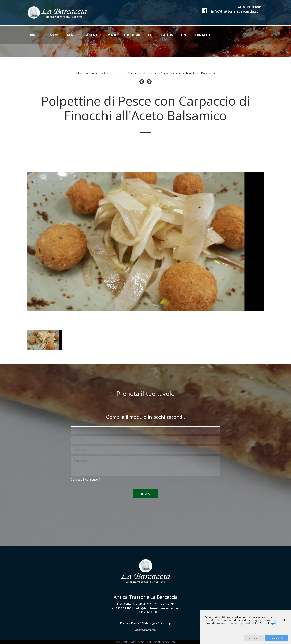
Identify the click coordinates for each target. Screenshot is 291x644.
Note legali (149, 623)
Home (34, 35)
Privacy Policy (130, 623)
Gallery (181, 35)
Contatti (219, 35)
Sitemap (165, 623)
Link (199, 35)
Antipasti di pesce (115, 73)
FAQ (163, 35)
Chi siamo (55, 35)
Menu (76, 35)
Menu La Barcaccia (89, 73)
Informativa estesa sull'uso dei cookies (145, 642)
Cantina (97, 35)
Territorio (142, 35)
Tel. (249, 7)
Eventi (120, 35)
